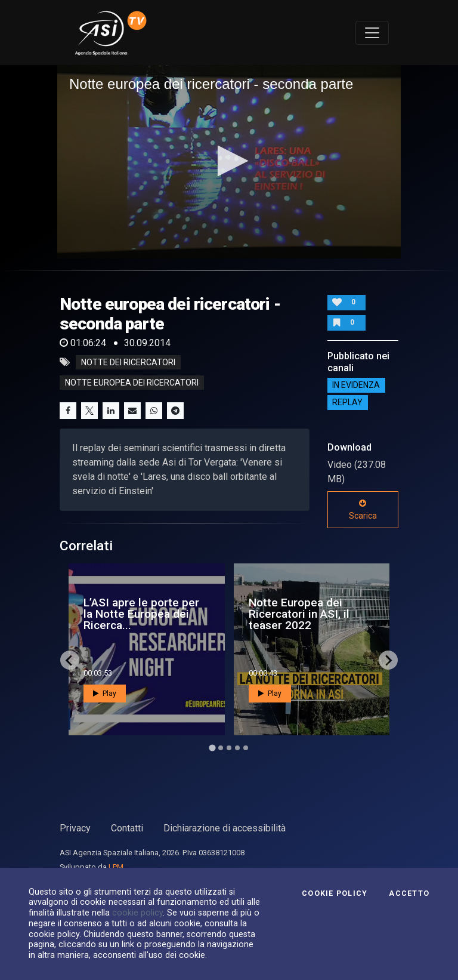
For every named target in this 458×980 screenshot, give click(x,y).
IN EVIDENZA (356, 386)
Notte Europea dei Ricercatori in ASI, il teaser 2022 (299, 614)
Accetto (409, 893)
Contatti (127, 828)
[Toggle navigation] (372, 33)
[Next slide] (388, 660)
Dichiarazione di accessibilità (225, 828)
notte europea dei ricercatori (132, 383)
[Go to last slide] (70, 660)
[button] (229, 161)
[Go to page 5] (246, 748)
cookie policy (137, 913)
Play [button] (105, 694)
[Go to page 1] (212, 748)
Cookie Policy (335, 893)
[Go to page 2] (221, 748)
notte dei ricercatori (128, 362)
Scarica (363, 510)
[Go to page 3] (229, 748)
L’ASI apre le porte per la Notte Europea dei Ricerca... (141, 614)
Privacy (75, 828)
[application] (229, 162)
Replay (347, 403)
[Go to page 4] (237, 748)
